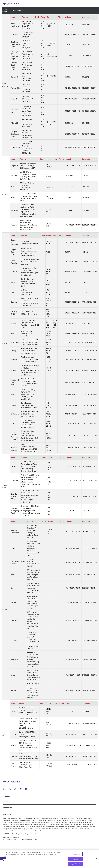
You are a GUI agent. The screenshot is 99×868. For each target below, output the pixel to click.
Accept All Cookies (75, 864)
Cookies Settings (75, 854)
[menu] (61, 3)
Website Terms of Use (10, 820)
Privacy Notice (21, 820)
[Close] (97, 859)
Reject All (75, 859)
